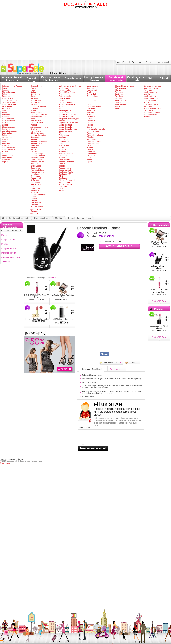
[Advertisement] (86, 34)
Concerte (91, 156)
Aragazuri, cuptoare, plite (69, 119)
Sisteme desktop (66, 154)
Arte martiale (92, 139)
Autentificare (122, 62)
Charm (53, 278)
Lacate (33, 186)
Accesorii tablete (66, 168)
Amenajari (35, 139)
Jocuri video (92, 98)
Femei (5, 88)
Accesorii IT (64, 147)
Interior (33, 197)
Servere (62, 158)
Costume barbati (9, 149)
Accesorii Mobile (66, 184)
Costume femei (9, 121)
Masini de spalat (66, 127)
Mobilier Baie (36, 100)
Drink (118, 108)
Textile (33, 110)
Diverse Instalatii (37, 158)
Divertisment (73, 78)
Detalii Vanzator (117, 369)
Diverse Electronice (67, 102)
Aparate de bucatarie (68, 115)
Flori (89, 92)
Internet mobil (65, 182)
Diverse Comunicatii (67, 180)
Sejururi (119, 98)
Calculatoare (64, 135)
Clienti (164, 78)
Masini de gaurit (37, 162)
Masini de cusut (65, 125)
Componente (64, 141)
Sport (89, 133)
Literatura (91, 108)
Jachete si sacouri (10, 100)
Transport (119, 92)
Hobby (90, 123)
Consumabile (64, 160)
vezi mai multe (159, 301)
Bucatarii (34, 98)
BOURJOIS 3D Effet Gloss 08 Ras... (37, 296)
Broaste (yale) (36, 184)
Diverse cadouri (94, 90)
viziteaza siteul (120, 246)
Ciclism (90, 145)
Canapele (35, 96)
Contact (149, 62)
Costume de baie (9, 104)
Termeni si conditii (8, 459)
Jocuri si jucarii (93, 96)
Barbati (5, 125)
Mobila (33, 88)
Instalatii (34, 151)
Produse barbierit (151, 115)
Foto (61, 106)
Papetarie (35, 125)
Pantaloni (6, 96)
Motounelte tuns (37, 170)
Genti (4, 110)
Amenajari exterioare (39, 143)
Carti (89, 104)
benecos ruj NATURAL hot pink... (159, 327)
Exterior (34, 199)
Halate (5, 123)
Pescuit (90, 125)
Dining (33, 92)
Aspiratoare (64, 121)
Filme (89, 119)
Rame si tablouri (37, 113)
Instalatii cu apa (37, 154)
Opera (90, 162)
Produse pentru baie (152, 100)
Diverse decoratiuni (39, 117)
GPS (61, 176)
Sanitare (34, 201)
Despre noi (137, 62)
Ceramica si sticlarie (39, 115)
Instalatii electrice (38, 156)
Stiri (151, 78)
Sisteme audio (65, 96)
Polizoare (34, 164)
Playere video (65, 100)
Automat (34, 147)
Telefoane (63, 178)
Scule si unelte (37, 160)
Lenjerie (6, 90)
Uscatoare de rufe (66, 131)
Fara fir (62, 190)
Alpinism (91, 137)
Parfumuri (148, 90)
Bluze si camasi (9, 92)
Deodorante (149, 110)
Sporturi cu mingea (95, 135)
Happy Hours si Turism (94, 79)
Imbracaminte (8, 156)
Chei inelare (36, 182)
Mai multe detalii (88, 397)
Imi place (132, 362)
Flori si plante (36, 131)
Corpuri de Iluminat (38, 106)
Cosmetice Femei (151, 88)
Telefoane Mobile (66, 172)
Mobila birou (36, 121)
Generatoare (36, 176)
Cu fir (61, 188)
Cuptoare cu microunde (69, 123)
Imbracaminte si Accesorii (12, 79)
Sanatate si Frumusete (116, 79)
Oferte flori (91, 94)
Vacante (119, 102)
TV (60, 108)
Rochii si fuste (8, 98)
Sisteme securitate (38, 195)
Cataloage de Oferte (136, 79)
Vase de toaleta (37, 207)
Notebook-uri (64, 151)
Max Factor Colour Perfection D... (62, 296)
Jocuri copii (92, 100)
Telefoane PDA (65, 174)
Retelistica (63, 186)
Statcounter (5, 463)
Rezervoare (35, 168)
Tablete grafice (65, 110)
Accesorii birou (37, 123)
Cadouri (90, 88)
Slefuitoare (35, 180)
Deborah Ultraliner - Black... (159, 267)
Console (62, 143)
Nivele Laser (36, 166)
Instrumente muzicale (96, 129)
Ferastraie (35, 190)
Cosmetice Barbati (151, 104)
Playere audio (65, 90)
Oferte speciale (122, 100)
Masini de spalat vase (68, 129)
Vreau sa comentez (112, 362)
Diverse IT (63, 156)
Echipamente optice (67, 104)
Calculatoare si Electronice (51, 79)
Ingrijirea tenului (150, 96)
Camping (91, 127)
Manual (34, 149)
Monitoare (63, 137)
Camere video (65, 98)
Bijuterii (5, 113)
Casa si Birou (31, 80)
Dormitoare (35, 94)
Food (118, 106)
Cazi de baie (36, 203)
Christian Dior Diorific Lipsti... (37, 319)
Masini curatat (36, 174)
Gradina (34, 129)
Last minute (120, 94)
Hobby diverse (93, 131)
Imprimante (64, 139)
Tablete (62, 166)
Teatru (90, 160)
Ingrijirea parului (150, 92)
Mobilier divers (37, 102)
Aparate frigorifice (66, 117)
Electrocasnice (65, 113)
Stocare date (64, 145)
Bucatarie (34, 211)
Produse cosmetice (152, 113)
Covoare (34, 108)
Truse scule (35, 188)
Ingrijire (5, 162)
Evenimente (92, 154)
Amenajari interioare (39, 141)
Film (89, 158)
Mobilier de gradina (39, 135)
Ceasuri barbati (9, 147)
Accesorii (6, 115)
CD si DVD (92, 117)
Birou (33, 119)
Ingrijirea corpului (151, 98)
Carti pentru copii (94, 106)
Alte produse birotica (39, 127)
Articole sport (8, 108)
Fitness (90, 147)
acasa (3, 219)
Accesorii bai (36, 209)
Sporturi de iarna (94, 141)
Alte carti (91, 113)
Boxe (61, 94)
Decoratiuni (35, 104)
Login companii (163, 62)
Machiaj (147, 94)
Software (62, 149)
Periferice (63, 164)
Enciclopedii (92, 110)
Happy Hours (121, 104)
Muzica (90, 115)
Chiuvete (34, 205)
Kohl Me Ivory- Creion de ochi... (62, 320)
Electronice (63, 88)
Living (33, 90)
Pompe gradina (37, 178)
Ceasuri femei (8, 119)
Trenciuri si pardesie (11, 102)
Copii (4, 154)
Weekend (119, 96)
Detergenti (35, 145)
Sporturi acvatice (94, 143)
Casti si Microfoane (67, 92)
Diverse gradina (37, 137)
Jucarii (90, 102)
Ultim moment (121, 88)
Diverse (5, 117)
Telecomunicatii (65, 170)
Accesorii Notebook (67, 162)
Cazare (118, 90)
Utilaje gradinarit (37, 133)
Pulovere (6, 94)
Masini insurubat (37, 172)
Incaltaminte (7, 106)
